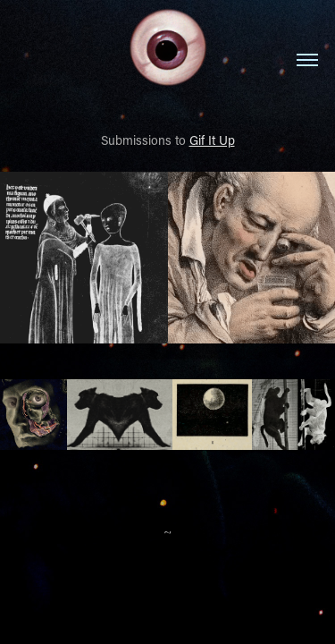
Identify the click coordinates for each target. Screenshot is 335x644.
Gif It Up (212, 140)
